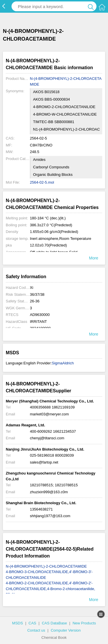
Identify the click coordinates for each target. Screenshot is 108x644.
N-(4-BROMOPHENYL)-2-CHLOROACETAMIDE (66, 81)
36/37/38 (37, 294)
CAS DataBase (54, 623)
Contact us (36, 630)
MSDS (18, 623)
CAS (32, 623)
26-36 (35, 301)
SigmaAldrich (63, 363)
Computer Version (66, 630)
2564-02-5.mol (42, 182)
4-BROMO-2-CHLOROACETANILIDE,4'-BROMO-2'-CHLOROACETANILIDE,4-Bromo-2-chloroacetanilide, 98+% (50, 589)
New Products (84, 623)
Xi (32, 288)
